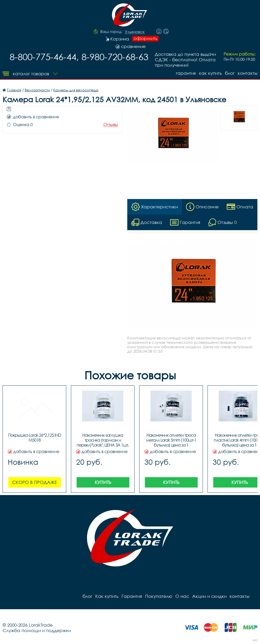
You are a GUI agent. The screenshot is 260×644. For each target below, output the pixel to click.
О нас (182, 596)
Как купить (210, 73)
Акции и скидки (209, 596)
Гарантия (186, 73)
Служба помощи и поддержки (37, 630)
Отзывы (111, 125)
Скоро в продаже (35, 482)
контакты (248, 73)
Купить (103, 482)
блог (230, 73)
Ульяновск (135, 32)
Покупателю (159, 596)
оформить (145, 38)
